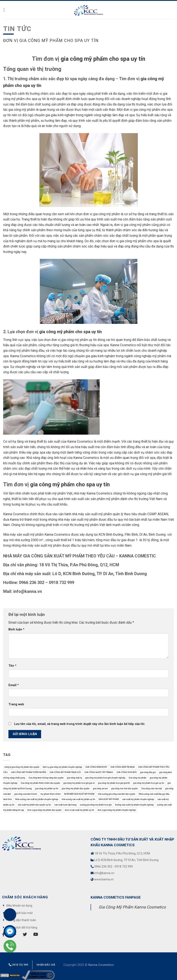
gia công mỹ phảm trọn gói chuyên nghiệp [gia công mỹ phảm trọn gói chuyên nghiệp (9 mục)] (105, 778)
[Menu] (6, 10)
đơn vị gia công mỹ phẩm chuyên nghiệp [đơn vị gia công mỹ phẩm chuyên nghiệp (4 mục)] (117, 810)
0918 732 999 (124, 866)
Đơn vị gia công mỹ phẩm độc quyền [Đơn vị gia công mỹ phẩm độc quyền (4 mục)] (44, 810)
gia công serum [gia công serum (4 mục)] (100, 789)
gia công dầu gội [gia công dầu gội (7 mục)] (148, 772)
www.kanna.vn (104, 879)
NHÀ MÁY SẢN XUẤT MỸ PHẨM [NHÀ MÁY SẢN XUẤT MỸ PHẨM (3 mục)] (79, 794)
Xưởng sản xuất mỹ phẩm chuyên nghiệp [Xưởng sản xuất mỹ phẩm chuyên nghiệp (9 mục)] (134, 805)
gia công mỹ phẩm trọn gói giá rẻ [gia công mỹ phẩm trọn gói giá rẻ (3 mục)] (79, 783)
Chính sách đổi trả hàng (22, 927)
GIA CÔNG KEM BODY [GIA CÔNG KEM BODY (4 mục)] (96, 767)
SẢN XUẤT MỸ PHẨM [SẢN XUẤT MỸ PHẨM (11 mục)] (109, 799)
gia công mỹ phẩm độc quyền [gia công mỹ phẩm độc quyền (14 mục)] (76, 789)
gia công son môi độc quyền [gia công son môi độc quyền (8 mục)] (125, 789)
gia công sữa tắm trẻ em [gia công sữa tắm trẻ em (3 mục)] (26, 794)
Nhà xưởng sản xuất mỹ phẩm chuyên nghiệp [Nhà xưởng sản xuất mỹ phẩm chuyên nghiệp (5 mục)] (37, 799)
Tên (12, 666)
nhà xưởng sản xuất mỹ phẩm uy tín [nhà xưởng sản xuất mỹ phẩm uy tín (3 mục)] (78, 799)
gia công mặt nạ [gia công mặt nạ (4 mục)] (74, 778)
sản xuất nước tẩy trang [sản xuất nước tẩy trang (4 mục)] (65, 805)
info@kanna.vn (104, 873)
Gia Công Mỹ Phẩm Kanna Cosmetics (132, 907)
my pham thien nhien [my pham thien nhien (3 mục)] (51, 794)
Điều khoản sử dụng (19, 906)
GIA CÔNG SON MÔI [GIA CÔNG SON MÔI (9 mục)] (127, 772)
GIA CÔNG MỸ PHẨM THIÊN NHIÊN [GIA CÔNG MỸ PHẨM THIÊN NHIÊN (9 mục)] (29, 772)
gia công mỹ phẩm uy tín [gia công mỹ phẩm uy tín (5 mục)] (47, 789)
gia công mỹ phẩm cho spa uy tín (103, 59)
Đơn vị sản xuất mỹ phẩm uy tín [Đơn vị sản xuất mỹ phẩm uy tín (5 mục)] (80, 810)
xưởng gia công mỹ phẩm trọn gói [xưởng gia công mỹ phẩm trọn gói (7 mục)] (96, 805)
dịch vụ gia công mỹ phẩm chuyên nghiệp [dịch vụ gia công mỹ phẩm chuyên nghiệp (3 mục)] (62, 767)
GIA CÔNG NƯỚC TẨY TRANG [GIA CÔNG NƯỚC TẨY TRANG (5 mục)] (99, 772)
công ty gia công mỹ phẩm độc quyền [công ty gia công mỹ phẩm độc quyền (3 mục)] (22, 767)
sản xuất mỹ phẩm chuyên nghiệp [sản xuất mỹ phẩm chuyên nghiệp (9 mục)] (138, 799)
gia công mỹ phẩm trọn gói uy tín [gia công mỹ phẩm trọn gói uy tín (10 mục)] (149, 783)
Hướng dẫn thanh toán (21, 920)
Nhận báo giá (46, 965)
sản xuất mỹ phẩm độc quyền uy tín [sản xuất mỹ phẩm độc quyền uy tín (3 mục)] (34, 805)
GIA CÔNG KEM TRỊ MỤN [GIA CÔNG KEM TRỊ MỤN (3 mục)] (123, 767)
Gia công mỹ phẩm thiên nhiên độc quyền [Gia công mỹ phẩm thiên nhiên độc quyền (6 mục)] (40, 783)
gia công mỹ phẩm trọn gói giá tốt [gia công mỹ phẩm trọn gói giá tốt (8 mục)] (114, 783)
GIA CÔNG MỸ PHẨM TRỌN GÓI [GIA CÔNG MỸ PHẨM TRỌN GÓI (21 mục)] (65, 772)
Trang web (16, 704)
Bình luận (16, 629)
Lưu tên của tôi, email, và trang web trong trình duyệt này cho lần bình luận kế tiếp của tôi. (80, 724)
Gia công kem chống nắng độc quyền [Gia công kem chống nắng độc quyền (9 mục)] (46, 778)
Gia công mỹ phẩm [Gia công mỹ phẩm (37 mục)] (137, 778)
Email (14, 685)
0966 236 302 (103, 866)
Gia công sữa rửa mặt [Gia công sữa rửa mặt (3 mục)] (152, 789)
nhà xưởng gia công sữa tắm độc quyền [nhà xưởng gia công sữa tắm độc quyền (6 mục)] (117, 794)
